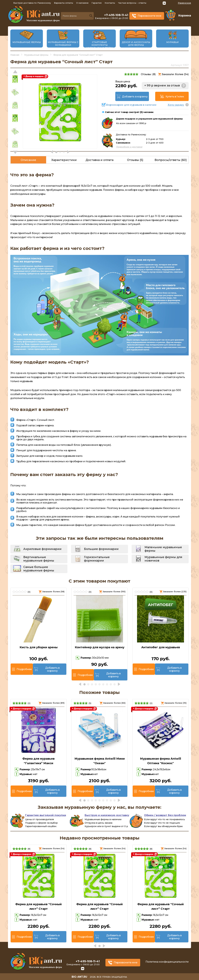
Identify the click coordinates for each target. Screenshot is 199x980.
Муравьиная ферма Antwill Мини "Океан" (100, 761)
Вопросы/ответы (171, 160)
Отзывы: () (148, 74)
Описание (28, 160)
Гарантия (97, 3)
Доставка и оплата (99, 160)
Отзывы (135, 160)
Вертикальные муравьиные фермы (39, 559)
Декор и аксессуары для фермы (136, 44)
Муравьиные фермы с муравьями (63, 44)
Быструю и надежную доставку (107, 815)
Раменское (184, 3)
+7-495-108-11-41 (116, 15)
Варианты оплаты (64, 3)
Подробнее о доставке (129, 147)
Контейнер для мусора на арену (100, 647)
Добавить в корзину (135, 97)
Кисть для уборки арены (39, 647)
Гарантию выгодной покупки (46, 815)
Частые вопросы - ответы (132, 3)
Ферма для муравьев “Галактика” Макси (38, 761)
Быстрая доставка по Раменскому (32, 3)
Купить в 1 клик (175, 97)
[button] (15, 152)
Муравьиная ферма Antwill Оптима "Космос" (161, 761)
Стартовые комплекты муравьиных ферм (99, 45)
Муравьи (172, 42)
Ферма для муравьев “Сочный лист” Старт (38, 907)
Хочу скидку (176, 105)
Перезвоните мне (149, 16)
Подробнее (24, 669)
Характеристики (64, 160)
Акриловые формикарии (42, 549)
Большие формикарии (101, 549)
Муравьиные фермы (27, 42)
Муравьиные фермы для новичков (163, 559)
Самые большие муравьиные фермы (39, 569)
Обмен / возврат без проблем (165, 815)
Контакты (110, 3)
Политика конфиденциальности (167, 962)
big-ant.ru (79, 977)
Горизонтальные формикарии (97, 559)
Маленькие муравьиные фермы (163, 549)
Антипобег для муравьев (161, 647)
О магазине (82, 3)
